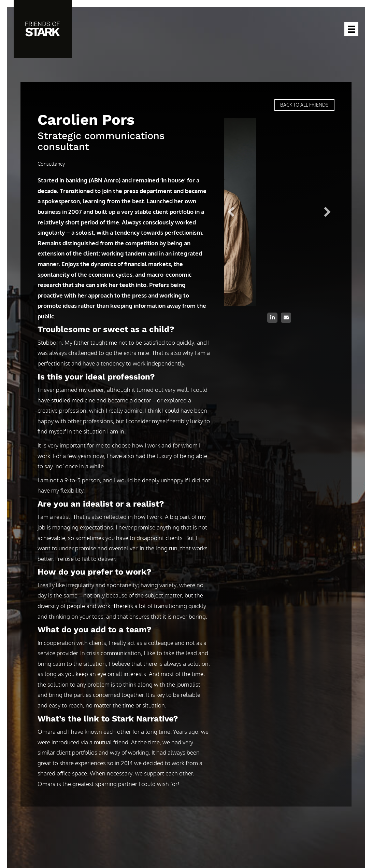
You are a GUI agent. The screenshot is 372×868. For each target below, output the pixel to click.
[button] (272, 318)
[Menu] (351, 29)
